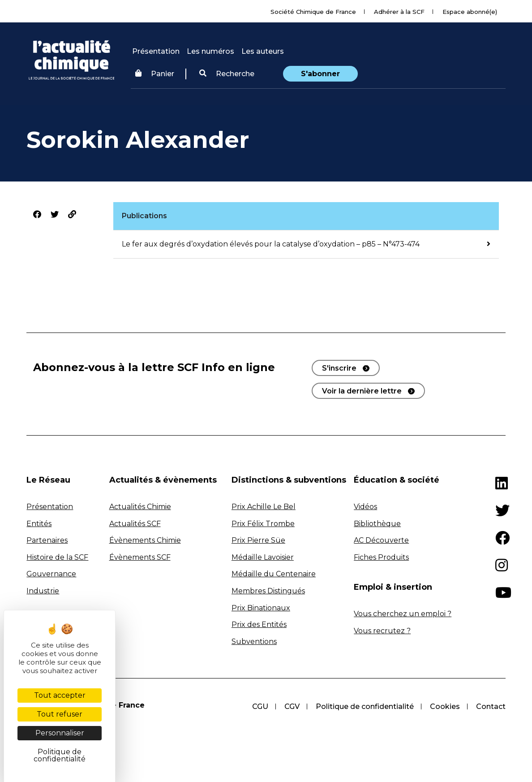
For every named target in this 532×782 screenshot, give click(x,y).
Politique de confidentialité (365, 706)
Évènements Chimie (145, 540)
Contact (491, 706)
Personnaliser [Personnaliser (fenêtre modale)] (60, 733)
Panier (155, 74)
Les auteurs (263, 51)
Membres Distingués (268, 591)
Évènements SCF (140, 557)
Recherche (227, 74)
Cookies (445, 706)
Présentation (156, 51)
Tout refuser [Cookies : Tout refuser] (60, 714)
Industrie (43, 591)
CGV (292, 706)
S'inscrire (339, 368)
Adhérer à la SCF (399, 12)
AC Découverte (381, 540)
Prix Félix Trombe (263, 524)
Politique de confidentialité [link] (60, 755)
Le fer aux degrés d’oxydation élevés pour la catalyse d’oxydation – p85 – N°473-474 (271, 244)
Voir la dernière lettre (362, 391)
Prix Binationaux (261, 608)
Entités (39, 524)
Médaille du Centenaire (274, 574)
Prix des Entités (259, 624)
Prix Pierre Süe (258, 540)
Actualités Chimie (140, 507)
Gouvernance (51, 574)
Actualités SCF (135, 524)
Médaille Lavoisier (263, 557)
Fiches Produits (381, 557)
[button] (227, 74)
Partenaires (47, 540)
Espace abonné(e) (470, 12)
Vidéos (365, 507)
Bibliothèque (377, 524)
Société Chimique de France (313, 12)
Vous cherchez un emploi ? (403, 614)
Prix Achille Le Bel (264, 507)
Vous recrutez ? (382, 631)
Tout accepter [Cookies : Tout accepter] (60, 695)
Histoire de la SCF (57, 557)
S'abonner (320, 74)
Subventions (254, 642)
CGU (260, 706)
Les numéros (210, 51)
